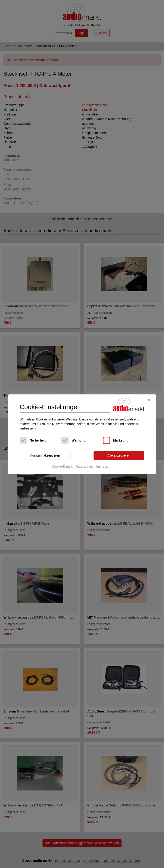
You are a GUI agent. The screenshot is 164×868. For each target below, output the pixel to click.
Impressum (104, 467)
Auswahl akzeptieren (45, 455)
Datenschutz (85, 467)
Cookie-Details (62, 467)
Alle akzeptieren (119, 455)
